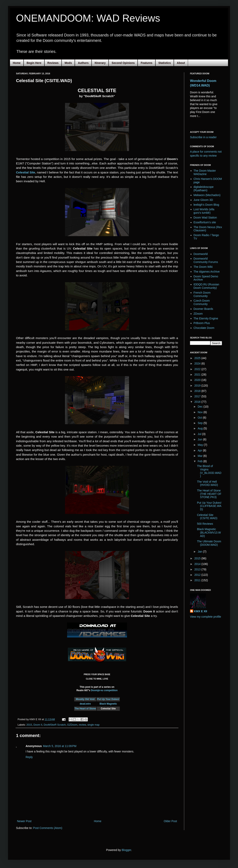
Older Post (170, 821)
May (201, 445)
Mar (200, 456)
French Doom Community (202, 294)
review (82, 725)
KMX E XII (200, 611)
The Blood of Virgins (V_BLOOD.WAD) (209, 471)
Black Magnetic (108, 704)
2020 (198, 380)
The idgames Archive (207, 272)
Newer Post (24, 821)
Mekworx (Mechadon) (207, 195)
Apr (200, 450)
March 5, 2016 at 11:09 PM (60, 746)
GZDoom (72, 725)
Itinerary (100, 63)
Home (17, 63)
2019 (198, 386)
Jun (200, 439)
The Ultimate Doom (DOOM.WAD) (209, 543)
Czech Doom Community (202, 302)
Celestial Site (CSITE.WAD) (207, 517)
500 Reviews (205, 524)
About (181, 63)
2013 (198, 569)
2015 (29, 725)
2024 (198, 364)
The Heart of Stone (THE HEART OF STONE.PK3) (209, 494)
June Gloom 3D (203, 200)
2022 (198, 369)
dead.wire (85, 704)
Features (146, 63)
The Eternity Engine (206, 318)
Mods (68, 63)
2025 (198, 358)
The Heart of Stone (85, 709)
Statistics (165, 63)
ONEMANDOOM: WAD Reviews (88, 18)
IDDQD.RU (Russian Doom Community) (206, 286)
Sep (200, 423)
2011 (198, 580)
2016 (198, 402)
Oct (200, 418)
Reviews (53, 63)
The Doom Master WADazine (205, 172)
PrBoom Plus (202, 323)
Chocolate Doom (204, 328)
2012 (198, 575)
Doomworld (201, 254)
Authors (83, 63)
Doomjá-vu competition (104, 690)
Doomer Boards (203, 309)
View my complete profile (205, 617)
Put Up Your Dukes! (108, 699)
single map (93, 725)
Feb (200, 461)
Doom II (38, 725)
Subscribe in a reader (203, 137)
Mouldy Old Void (85, 699)
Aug (200, 428)
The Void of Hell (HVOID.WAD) (207, 483)
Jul (200, 434)
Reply (29, 757)
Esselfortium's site (205, 222)
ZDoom (198, 314)
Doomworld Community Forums (206, 260)
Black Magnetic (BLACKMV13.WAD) (209, 533)
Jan (200, 552)
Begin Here (34, 63)
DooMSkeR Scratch (55, 725)
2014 (198, 564)
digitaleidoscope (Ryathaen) (204, 189)
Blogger (126, 850)
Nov (200, 412)
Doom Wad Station (205, 218)
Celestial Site (26, 172)
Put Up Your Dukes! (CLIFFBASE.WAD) (209, 506)
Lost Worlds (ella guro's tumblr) (204, 211)
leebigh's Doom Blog (206, 205)
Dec (200, 407)
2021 (198, 375)
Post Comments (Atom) (48, 828)
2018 (198, 391)
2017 (198, 396)
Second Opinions (123, 63)
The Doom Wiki (203, 267)
